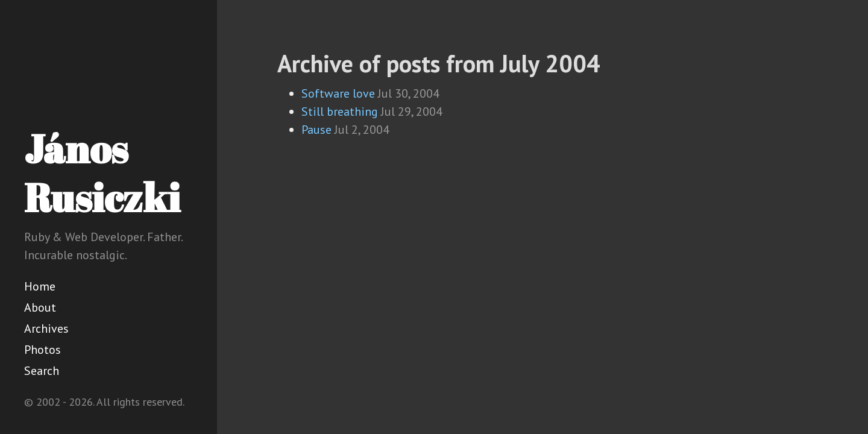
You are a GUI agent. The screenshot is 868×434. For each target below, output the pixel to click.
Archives (46, 329)
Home (40, 286)
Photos (42, 350)
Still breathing (340, 112)
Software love (338, 93)
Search (42, 371)
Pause (316, 130)
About (40, 307)
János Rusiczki (102, 173)
